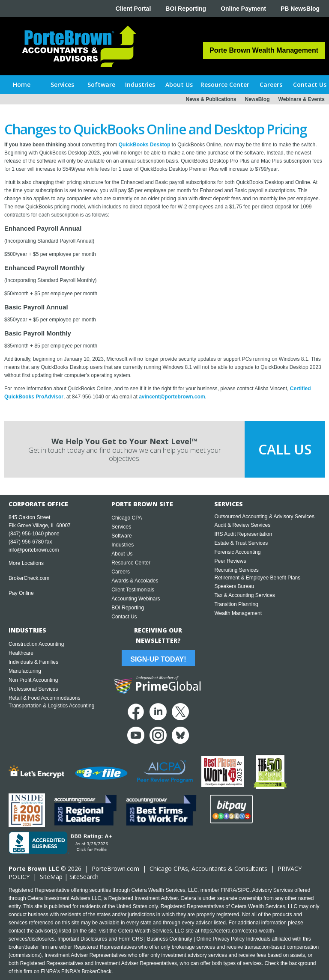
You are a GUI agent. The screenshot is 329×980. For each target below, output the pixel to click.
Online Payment (243, 9)
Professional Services (33, 689)
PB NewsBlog (300, 9)
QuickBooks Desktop (145, 145)
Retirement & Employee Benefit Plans (257, 578)
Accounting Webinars (136, 599)
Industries (123, 545)
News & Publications (211, 99)
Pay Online (21, 593)
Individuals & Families (33, 662)
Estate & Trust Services (241, 543)
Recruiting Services (236, 570)
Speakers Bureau (234, 586)
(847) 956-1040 (26, 534)
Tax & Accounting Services (244, 595)
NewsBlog (257, 99)
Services (121, 527)
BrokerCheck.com (29, 578)
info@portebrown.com (34, 550)
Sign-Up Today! (158, 659)
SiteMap (51, 877)
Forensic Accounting (237, 552)
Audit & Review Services (242, 525)
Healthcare (21, 653)
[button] (63, 85)
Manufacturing (25, 671)
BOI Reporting (186, 9)
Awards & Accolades (135, 581)
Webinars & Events (302, 99)
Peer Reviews (230, 561)
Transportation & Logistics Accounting (51, 706)
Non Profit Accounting (33, 680)
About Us (122, 554)
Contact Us (124, 617)
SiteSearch (84, 877)
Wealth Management (238, 613)
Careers (121, 572)
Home (22, 85)
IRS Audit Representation (243, 534)
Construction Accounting (36, 644)
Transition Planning (236, 604)
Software (121, 536)
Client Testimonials (133, 590)
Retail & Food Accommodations (44, 698)
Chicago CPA (127, 518)
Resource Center (131, 563)
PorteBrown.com (115, 869)
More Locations (26, 563)
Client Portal (133, 9)
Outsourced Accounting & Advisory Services (264, 517)
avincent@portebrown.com (172, 397)
